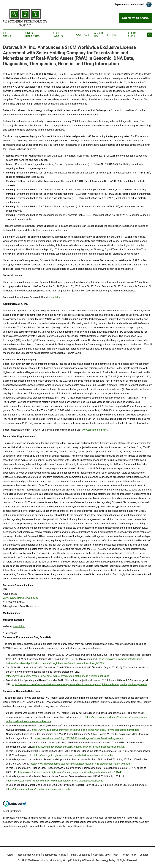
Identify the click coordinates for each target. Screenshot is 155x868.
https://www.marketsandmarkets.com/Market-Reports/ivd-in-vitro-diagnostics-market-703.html (80, 764)
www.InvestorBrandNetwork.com (20, 598)
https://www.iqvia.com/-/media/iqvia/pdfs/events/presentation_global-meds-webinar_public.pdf (57, 676)
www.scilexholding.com (94, 430)
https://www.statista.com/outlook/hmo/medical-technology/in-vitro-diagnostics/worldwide (55, 781)
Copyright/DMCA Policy (106, 855)
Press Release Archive (28, 855)
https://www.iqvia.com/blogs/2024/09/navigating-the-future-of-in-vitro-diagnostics (79, 738)
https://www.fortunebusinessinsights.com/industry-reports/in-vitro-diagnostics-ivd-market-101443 (70, 772)
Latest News (8, 35)
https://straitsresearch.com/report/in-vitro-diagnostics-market (39, 789)
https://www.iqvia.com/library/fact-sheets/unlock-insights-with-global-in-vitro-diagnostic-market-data (86, 730)
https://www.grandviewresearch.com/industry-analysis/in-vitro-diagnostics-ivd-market (79, 747)
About (10, 855)
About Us (99, 35)
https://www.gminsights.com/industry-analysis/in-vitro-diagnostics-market (74, 755)
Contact (83, 35)
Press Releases (32, 35)
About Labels (58, 35)
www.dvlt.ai (55, 297)
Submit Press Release (55, 855)
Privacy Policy (129, 855)
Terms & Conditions (80, 855)
